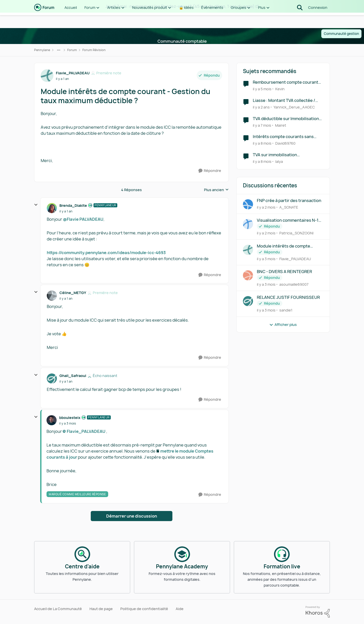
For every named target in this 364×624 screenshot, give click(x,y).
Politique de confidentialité (144, 609)
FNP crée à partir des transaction (289, 201)
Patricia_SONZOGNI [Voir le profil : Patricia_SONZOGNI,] (296, 233)
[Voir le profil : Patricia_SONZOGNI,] (248, 224)
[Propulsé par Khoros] (318, 612)
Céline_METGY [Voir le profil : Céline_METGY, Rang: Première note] (73, 293)
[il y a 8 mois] (262, 143)
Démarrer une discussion (132, 516)
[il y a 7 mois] (262, 125)
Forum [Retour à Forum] (72, 50)
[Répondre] (210, 171)
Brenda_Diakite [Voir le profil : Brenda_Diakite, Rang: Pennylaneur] (73, 205)
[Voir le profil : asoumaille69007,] (248, 275)
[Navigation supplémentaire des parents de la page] (59, 50)
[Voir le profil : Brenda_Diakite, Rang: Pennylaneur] (52, 208)
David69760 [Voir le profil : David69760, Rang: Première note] (285, 143)
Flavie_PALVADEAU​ (86, 431)
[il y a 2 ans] (261, 107)
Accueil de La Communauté (58, 609)
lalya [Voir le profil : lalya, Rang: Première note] (279, 161)
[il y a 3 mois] (266, 259)
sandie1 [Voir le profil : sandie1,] (286, 310)
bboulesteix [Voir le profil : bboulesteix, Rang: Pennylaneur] (70, 418)
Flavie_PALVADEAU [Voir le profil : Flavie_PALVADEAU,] (295, 259)
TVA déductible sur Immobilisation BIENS (286, 119)
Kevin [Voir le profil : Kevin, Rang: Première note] (280, 89)
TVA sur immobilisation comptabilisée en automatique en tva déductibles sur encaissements (287, 155)
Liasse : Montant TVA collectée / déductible (284, 101)
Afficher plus (283, 325)
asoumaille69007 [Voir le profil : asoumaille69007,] (294, 284)
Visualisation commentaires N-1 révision (288, 220)
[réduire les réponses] (36, 205)
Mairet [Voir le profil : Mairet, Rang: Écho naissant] (281, 125)
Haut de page (101, 609)
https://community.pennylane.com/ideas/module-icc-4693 (106, 253)
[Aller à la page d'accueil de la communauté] (44, 20)
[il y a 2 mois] (266, 207)
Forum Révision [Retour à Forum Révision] (94, 50)
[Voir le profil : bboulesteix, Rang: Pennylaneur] (52, 420)
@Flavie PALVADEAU (83, 219)
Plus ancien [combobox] (216, 190)
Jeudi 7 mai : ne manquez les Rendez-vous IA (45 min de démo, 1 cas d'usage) (180, 6)
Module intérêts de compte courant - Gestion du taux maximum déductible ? (283, 246)
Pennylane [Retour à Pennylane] (42, 50)
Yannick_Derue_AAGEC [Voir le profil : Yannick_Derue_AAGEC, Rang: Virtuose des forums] (294, 107)
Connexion (318, 20)
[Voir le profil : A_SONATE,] (248, 204)
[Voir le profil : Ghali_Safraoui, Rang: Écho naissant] (52, 378)
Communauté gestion (341, 34)
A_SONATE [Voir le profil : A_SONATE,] (289, 207)
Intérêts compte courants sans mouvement (283, 137)
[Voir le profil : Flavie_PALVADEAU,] (248, 250)
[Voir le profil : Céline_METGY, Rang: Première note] (52, 296)
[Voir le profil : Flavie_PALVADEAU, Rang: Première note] (47, 76)
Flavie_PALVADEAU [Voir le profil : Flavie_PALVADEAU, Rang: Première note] (73, 73)
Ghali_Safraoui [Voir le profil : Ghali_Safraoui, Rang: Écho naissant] (73, 376)
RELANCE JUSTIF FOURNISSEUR (288, 297)
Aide (180, 609)
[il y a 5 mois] (262, 89)
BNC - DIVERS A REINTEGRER (284, 272)
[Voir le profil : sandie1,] (248, 301)
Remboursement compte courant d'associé (286, 82)
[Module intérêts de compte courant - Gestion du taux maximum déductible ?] (66, 211)
